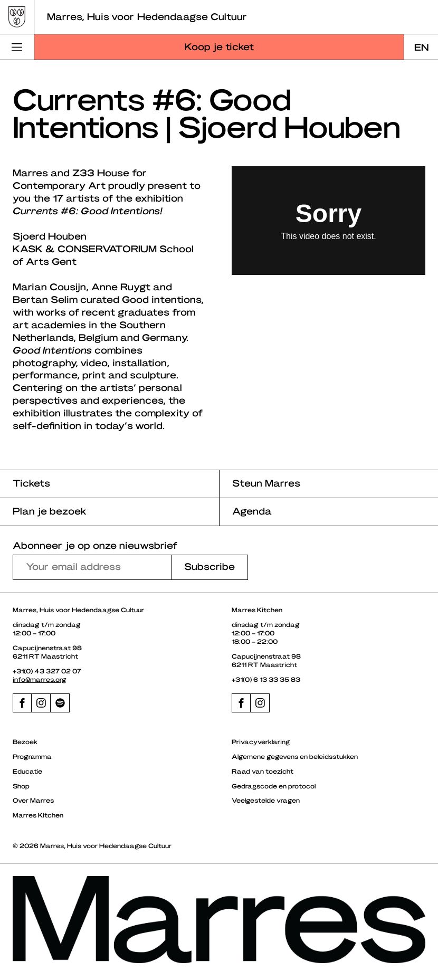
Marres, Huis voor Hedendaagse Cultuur (147, 16)
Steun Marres (266, 483)
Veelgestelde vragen (266, 800)
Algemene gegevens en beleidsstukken (295, 756)
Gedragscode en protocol (274, 786)
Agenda (252, 511)
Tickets (31, 483)
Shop (21, 786)
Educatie (27, 771)
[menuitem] (421, 47)
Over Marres (33, 800)
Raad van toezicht (263, 771)
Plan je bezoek (50, 511)
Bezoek (25, 741)
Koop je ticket (219, 46)
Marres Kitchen (38, 815)
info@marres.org (40, 679)
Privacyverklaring (261, 741)
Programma (32, 756)
